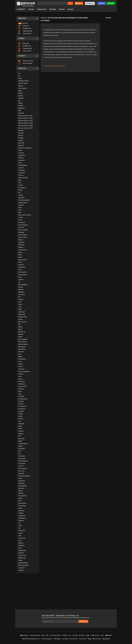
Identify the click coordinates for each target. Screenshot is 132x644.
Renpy (20, 426)
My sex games (23, 342)
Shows (20, 478)
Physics (21, 379)
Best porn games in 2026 (26, 128)
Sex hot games (23, 468)
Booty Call (21, 143)
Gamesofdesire (23, 235)
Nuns (20, 354)
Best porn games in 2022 (26, 118)
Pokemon (21, 389)
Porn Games (74, 639)
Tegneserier (22, 516)
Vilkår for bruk (95, 635)
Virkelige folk (22, 550)
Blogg (89, 639)
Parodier (21, 374)
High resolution (23, 260)
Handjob (21, 247)
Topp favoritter (25, 33)
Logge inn (102, 3)
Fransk (20, 220)
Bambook (21, 113)
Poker (20, 391)
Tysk (20, 536)
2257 (102, 635)
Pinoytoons (22, 381)
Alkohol (20, 93)
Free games (22, 222)
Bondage (21, 138)
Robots (20, 429)
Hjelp (88, 635)
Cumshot (21, 168)
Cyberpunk (21, 173)
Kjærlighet (21, 292)
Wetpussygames (23, 563)
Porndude (21, 396)
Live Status (65, 639)
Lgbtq (20, 309)
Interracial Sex (22, 272)
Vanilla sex (21, 545)
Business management (25, 148)
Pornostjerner (22, 406)
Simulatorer (22, 481)
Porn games (22, 409)
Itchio (20, 277)
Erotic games (22, 188)
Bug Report (24, 635)
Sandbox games (23, 444)
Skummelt (21, 488)
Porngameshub (23, 399)
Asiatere (21, 106)
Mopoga (21, 334)
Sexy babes (22, 456)
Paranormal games (24, 372)
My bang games (23, 339)
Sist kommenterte (26, 61)
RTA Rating (57, 639)
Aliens (20, 91)
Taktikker (21, 513)
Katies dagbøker (23, 285)
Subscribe (83, 621)
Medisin (21, 319)
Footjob (20, 217)
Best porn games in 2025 (26, 126)
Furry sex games (23, 230)
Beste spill (23, 26)
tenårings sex (22, 518)
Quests (20, 416)
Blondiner (21, 133)
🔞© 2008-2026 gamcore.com (31, 639)
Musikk (20, 337)
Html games (22, 267)
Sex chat (21, 466)
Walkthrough (22, 558)
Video (20, 548)
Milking (20, 327)
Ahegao (21, 86)
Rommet (21, 431)
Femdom (21, 205)
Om (70, 635)
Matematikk (22, 314)
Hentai (20, 257)
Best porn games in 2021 (26, 116)
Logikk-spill (21, 312)
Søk (47, 635)
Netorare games (23, 344)
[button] (90, 3)
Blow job (21, 135)
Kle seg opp (22, 294)
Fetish (20, 208)
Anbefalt (21, 98)
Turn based (22, 531)
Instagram (106, 639)
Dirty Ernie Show (23, 178)
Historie (62, 9)
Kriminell (21, 299)
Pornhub (21, 404)
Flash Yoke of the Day (25, 215)
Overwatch (21, 369)
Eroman (21, 185)
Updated (21, 543)
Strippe (20, 508)
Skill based (21, 483)
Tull (19, 528)
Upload (79, 3)
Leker (20, 302)
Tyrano (20, 533)
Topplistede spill (25, 31)
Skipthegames (23, 486)
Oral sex (21, 364)
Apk (19, 101)
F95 (19, 193)
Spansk (20, 498)
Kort (20, 297)
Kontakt (65, 635)
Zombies (21, 570)
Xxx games (22, 568)
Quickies (21, 419)
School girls (22, 449)
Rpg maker (21, 439)
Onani (20, 362)
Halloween (21, 245)
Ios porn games (23, 275)
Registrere (111, 3)
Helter (20, 255)
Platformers (22, 384)
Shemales (21, 473)
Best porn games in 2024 (26, 123)
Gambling (21, 232)
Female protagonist (24, 200)
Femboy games (23, 203)
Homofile (21, 265)
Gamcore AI (83, 639)
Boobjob (21, 140)
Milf (19, 324)
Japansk (21, 280)
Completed (22, 160)
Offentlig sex (22, 359)
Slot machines (22, 496)
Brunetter (21, 145)
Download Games (55, 635)
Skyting (20, 491)
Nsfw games (22, 347)
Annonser (82, 635)
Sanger (20, 446)
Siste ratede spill (25, 63)
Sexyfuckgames (23, 461)
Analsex (21, 96)
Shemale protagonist (24, 476)
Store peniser (22, 503)
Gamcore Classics (47, 639)
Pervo (20, 376)
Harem (20, 252)
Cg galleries (22, 155)
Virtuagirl (21, 553)
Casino (20, 150)
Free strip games (23, 225)
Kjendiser (21, 290)
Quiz (20, 421)
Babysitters (22, 108)
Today (20, 526)
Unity (20, 540)
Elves (20, 183)
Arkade (20, 103)
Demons (21, 175)
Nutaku (20, 357)
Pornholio (21, 401)
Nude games (22, 349)
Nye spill (70, 9)
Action (20, 78)
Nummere (21, 352)
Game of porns (23, 237)
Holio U (20, 262)
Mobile (20, 329)
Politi (20, 394)
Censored (21, 153)
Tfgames (21, 521)
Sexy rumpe (22, 458)
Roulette (21, 434)
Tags (43, 635)
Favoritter (53, 9)
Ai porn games (23, 88)
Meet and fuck (23, 322)
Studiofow (21, 511)
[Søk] (53, 3)
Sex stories (22, 471)
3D (19, 76)
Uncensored (22, 538)
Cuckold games (23, 165)
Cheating (21, 158)
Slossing (21, 493)
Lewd (20, 307)
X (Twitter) (97, 639)
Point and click (22, 386)
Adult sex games (23, 83)
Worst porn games (24, 565)
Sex (19, 454)
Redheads (21, 424)
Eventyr (21, 190)
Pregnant (21, 411)
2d (19, 73)
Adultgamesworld (24, 81)
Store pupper (22, 506)
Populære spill (25, 28)
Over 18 (21, 367)
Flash (20, 212)
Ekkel (20, 180)
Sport (20, 501)
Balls (20, 111)
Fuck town (21, 227)
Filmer (20, 210)
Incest (20, 270)
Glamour (21, 240)
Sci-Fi (20, 451)
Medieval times (23, 317)
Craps (20, 163)
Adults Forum (47, 66)
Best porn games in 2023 (26, 121)
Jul (19, 282)
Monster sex (22, 332)
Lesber (20, 304)
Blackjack (21, 130)
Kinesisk (21, 287)
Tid (19, 523)
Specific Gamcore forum (59, 66)
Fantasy (21, 195)
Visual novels (22, 555)
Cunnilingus (22, 170)
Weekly (20, 560)
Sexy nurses (22, 463)
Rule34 (20, 441)
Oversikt (75, 635)
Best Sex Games (35, 635)
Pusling (20, 414)
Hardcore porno (23, 250)
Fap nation (21, 198)
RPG (20, 436)
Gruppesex (21, 242)
